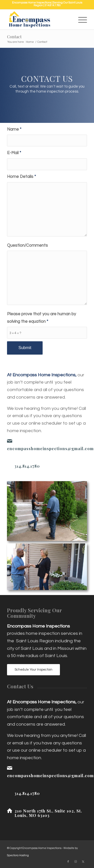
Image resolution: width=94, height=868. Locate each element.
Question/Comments (27, 245)
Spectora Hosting (18, 855)
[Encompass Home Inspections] (39, 20)
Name (14, 129)
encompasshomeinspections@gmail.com (50, 449)
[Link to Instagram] (76, 862)
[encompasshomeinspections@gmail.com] (10, 441)
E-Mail (14, 153)
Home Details (21, 177)
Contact (14, 37)
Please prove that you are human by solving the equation (41, 318)
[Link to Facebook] (68, 862)
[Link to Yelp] (61, 862)
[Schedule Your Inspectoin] (33, 670)
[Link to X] (83, 862)
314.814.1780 (53, 5)
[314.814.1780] (10, 466)
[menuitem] (80, 20)
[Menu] (80, 20)
